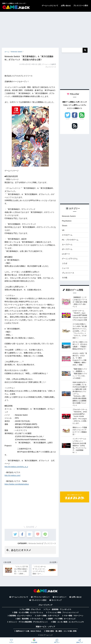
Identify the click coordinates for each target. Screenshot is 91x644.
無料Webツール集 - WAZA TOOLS (29, 632)
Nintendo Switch (35, 543)
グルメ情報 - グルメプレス (31, 610)
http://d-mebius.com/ (12, 475)
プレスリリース (50, 543)
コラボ (65, 265)
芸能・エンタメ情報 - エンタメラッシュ (28, 613)
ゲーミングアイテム (70, 260)
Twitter (68, 119)
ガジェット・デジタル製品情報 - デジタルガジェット (28, 623)
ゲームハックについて (50, 6)
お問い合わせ (66, 6)
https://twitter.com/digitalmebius (17, 484)
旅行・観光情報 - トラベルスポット (30, 619)
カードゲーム (67, 245)
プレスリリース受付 (81, 6)
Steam (65, 226)
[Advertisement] (45, 29)
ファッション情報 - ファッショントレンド (63, 613)
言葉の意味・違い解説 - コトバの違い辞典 (61, 632)
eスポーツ (66, 255)
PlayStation (67, 221)
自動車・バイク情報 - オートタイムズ (62, 619)
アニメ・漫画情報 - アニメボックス (58, 610)
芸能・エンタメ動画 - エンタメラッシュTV (68, 623)
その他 (65, 279)
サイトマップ (57, 601)
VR (63, 231)
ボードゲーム (67, 250)
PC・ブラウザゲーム (71, 240)
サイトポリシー (61, 598)
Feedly (82, 119)
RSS (75, 130)
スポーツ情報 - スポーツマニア (48, 616)
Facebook (75, 119)
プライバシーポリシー (41, 598)
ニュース (66, 270)
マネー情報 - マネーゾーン (74, 616)
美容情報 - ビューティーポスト (21, 616)
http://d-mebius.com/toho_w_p (16, 467)
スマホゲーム (67, 236)
